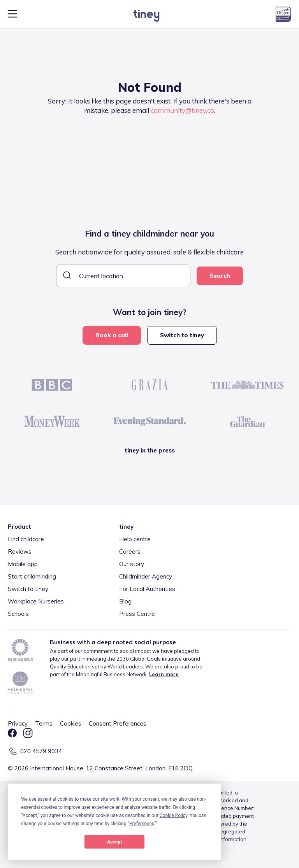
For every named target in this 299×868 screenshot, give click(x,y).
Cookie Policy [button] (173, 815)
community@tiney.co (182, 110)
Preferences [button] (142, 824)
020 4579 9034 (41, 751)
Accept (114, 842)
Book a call (112, 335)
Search (220, 276)
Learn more (164, 674)
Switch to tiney (182, 335)
